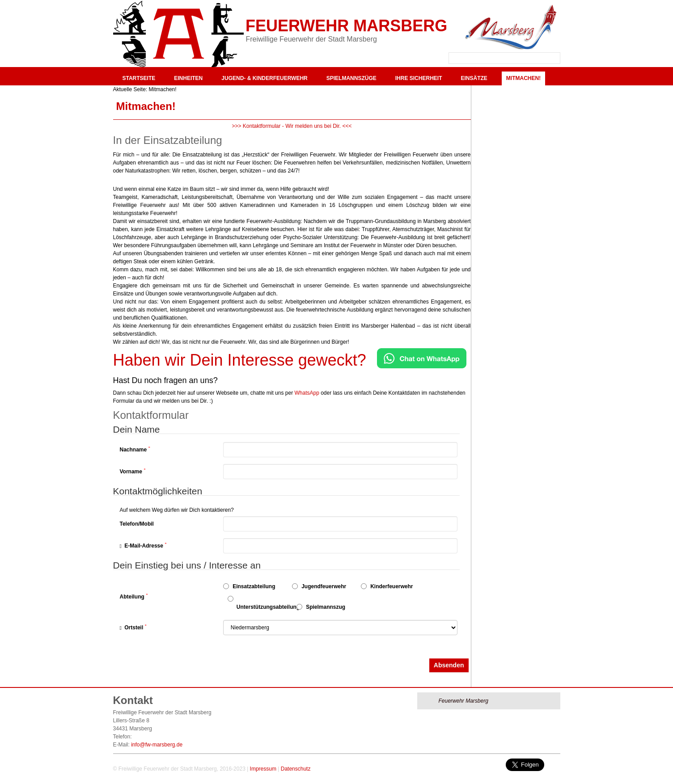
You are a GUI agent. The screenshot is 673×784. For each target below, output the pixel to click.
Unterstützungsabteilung (260, 603)
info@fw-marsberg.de (157, 745)
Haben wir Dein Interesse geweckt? (240, 360)
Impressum (263, 769)
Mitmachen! (523, 78)
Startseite (139, 78)
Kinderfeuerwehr (387, 586)
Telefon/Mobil (137, 524)
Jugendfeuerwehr (319, 586)
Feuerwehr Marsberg (346, 26)
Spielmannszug (321, 607)
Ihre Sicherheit (419, 78)
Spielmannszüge (351, 78)
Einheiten (188, 78)
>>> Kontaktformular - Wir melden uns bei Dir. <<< (292, 126)
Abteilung (134, 596)
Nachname (135, 449)
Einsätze (474, 78)
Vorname (133, 471)
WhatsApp (307, 393)
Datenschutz (296, 769)
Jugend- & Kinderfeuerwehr (264, 78)
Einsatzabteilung (249, 586)
